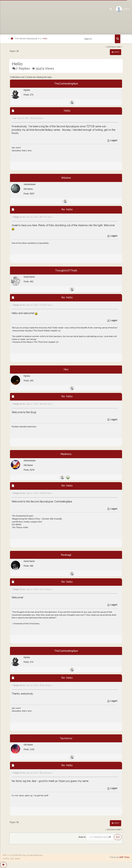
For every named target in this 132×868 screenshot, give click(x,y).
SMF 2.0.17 (8, 855)
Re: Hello (67, 209)
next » (119, 47)
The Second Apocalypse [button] (27, 38)
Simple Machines (35, 855)
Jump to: (82, 837)
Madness (66, 454)
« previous (110, 47)
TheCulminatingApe (66, 84)
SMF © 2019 (20, 855)
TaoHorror (66, 738)
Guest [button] (123, 9)
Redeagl (66, 555)
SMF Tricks (124, 857)
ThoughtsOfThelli (66, 271)
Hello (45, 38)
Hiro (66, 369)
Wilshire (66, 178)
